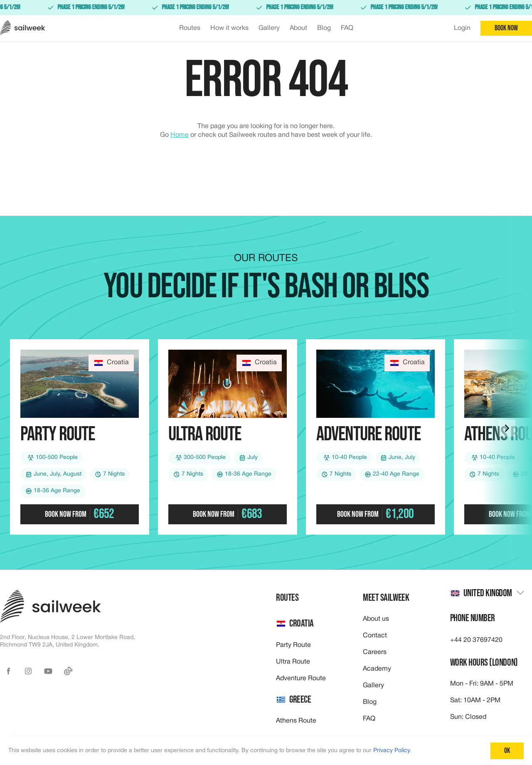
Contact (375, 636)
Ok (507, 751)
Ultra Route (293, 662)
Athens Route (296, 721)
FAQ (369, 719)
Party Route (293, 645)
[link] (266, 7)
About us (376, 619)
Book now (506, 28)
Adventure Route (301, 679)
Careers (375, 652)
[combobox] (488, 593)
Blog (370, 702)
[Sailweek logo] (23, 28)
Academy (377, 669)
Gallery (373, 686)
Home (180, 135)
